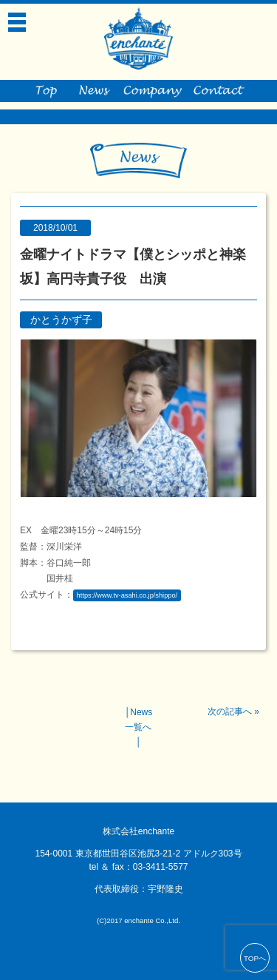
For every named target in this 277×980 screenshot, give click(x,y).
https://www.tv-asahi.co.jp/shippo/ (127, 595)
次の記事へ (230, 712)
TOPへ (255, 958)
